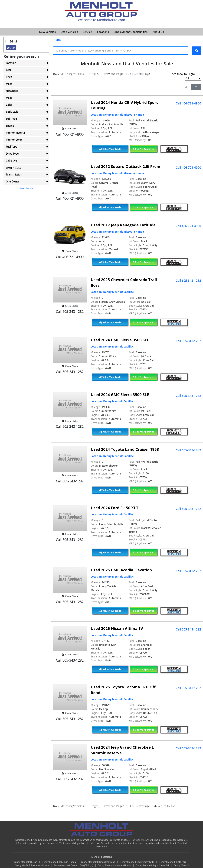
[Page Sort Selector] (185, 74)
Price (9, 77)
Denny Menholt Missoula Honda (115, 866)
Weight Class (13, 168)
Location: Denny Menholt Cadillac (112, 292)
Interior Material (16, 133)
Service (87, 32)
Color (9, 105)
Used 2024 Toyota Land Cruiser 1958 (125, 450)
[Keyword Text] (121, 51)
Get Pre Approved (144, 149)
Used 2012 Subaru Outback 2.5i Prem (126, 167)
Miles (9, 84)
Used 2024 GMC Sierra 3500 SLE (120, 340)
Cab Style (11, 161)
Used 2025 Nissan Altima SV (117, 629)
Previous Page (113, 74)
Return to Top (165, 806)
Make (9, 98)
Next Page (143, 74)
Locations (103, 32)
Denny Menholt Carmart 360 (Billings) (74, 866)
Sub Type (11, 119)
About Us (158, 32)
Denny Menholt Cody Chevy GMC (137, 862)
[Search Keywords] (197, 51)
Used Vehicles (69, 32)
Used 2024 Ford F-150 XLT (115, 508)
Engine (10, 126)
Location (11, 63)
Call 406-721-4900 (188, 104)
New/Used (12, 91)
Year (9, 70)
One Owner (13, 182)
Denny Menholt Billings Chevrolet (98, 862)
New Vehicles (47, 32)
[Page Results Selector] (193, 79)
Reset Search (26, 188)
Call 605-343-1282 (188, 281)
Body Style (12, 112)
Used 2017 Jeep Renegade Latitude (123, 225)
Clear (11, 48)
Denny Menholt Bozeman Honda (59, 862)
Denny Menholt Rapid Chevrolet (153, 866)
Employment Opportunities (131, 32)
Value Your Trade (110, 149)
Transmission (14, 175)
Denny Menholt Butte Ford (173, 862)
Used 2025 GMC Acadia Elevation (121, 570)
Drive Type (12, 154)
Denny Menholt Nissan (26, 862)
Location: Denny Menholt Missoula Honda (117, 115)
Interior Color (14, 140)
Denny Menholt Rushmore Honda (32, 866)
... (135, 74)
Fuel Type (11, 147)
